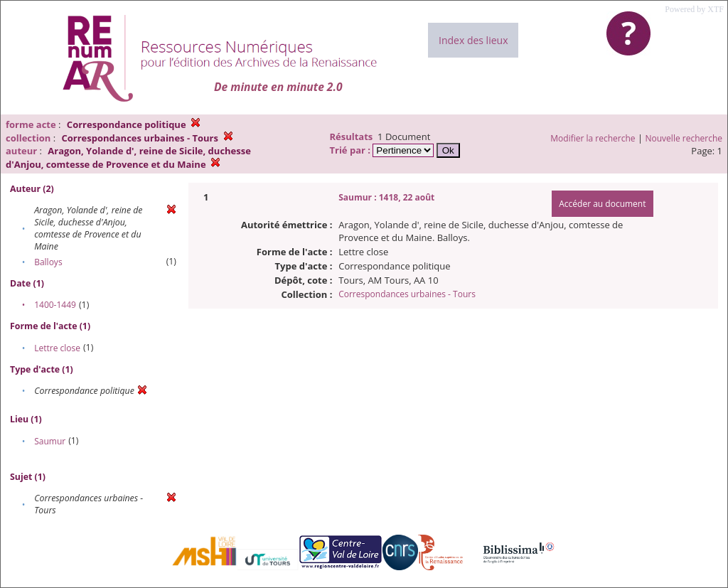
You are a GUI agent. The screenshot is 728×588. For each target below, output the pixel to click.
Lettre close (57, 348)
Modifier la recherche (593, 138)
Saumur (50, 441)
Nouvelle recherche (684, 138)
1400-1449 (55, 305)
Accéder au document (602, 204)
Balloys (48, 262)
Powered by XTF (694, 9)
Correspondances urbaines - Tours (407, 294)
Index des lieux (473, 40)
